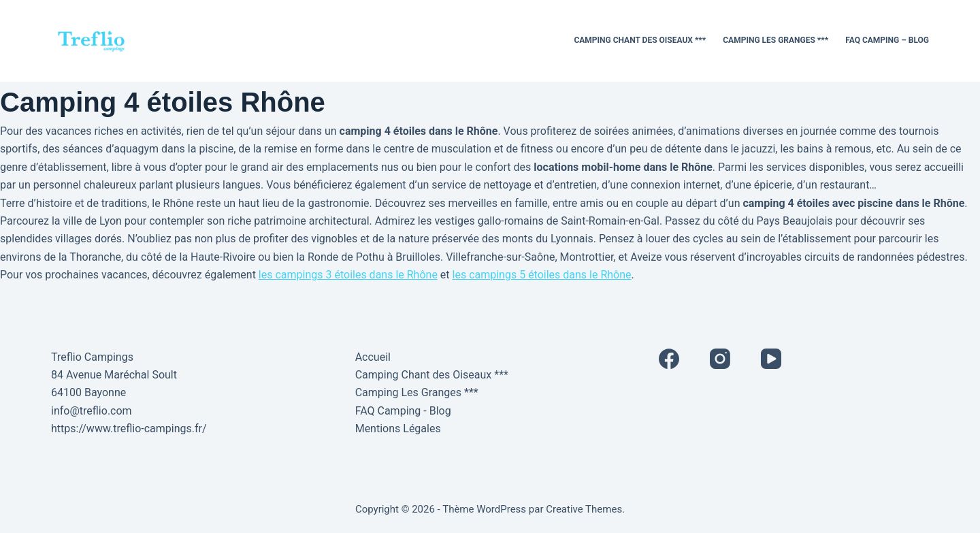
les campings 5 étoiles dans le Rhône (542, 275)
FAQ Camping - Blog (403, 411)
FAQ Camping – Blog (887, 40)
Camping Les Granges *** (775, 40)
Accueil (373, 357)
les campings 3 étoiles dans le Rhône (348, 275)
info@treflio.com (92, 411)
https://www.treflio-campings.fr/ (129, 429)
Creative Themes (584, 509)
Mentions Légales (398, 429)
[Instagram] (720, 359)
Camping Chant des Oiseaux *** (640, 40)
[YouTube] (771, 359)
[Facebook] (669, 359)
